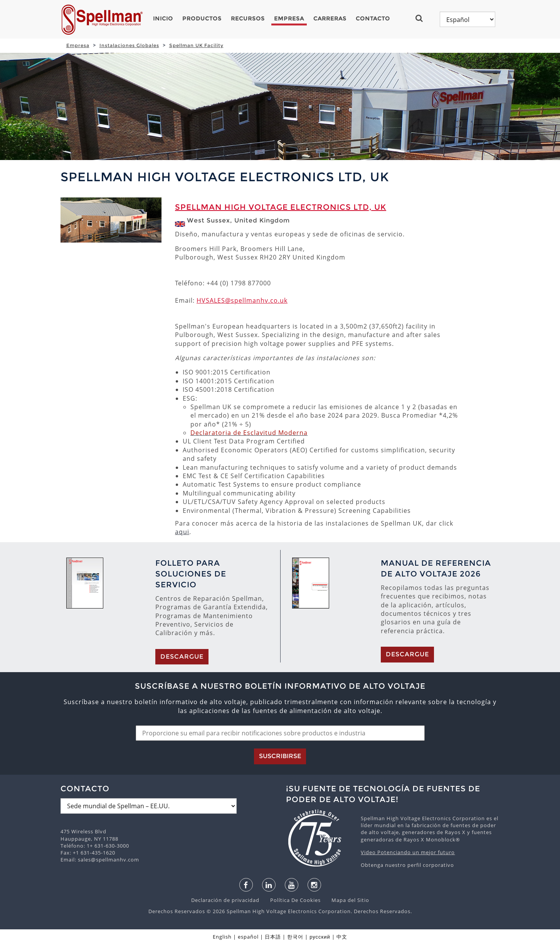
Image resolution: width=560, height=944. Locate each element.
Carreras (330, 19)
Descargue (182, 657)
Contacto (373, 19)
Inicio (163, 19)
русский (320, 937)
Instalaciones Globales (129, 45)
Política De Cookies (292, 900)
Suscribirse (280, 756)
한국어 (295, 937)
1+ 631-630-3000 (108, 846)
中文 (342, 937)
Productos (202, 19)
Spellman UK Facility (196, 45)
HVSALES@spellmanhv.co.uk (242, 300)
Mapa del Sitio (346, 900)
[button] (422, 18)
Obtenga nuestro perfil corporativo (407, 865)
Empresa (289, 19)
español (248, 937)
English (222, 937)
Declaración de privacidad (226, 900)
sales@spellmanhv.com (108, 860)
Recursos (248, 19)
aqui (182, 532)
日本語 (273, 937)
